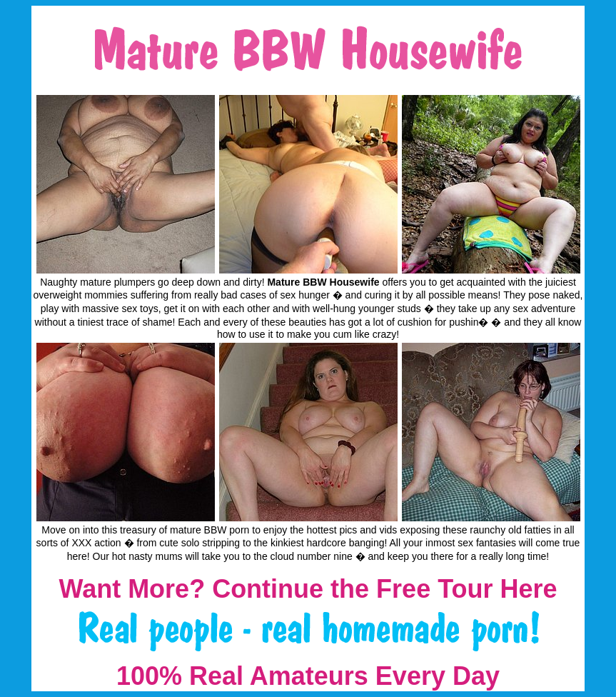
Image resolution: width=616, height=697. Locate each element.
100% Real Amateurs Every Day (308, 676)
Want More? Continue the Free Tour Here (308, 589)
